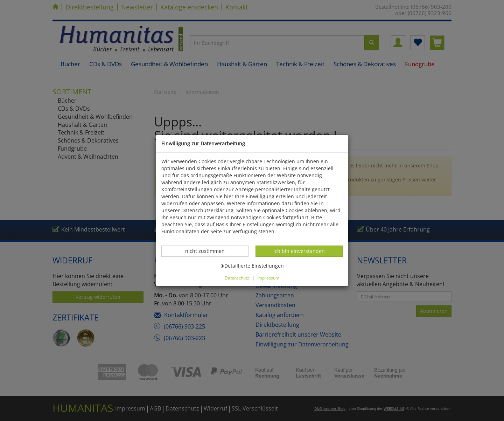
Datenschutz (237, 278)
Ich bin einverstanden (299, 251)
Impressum (268, 278)
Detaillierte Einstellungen (252, 265)
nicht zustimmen (209, 251)
